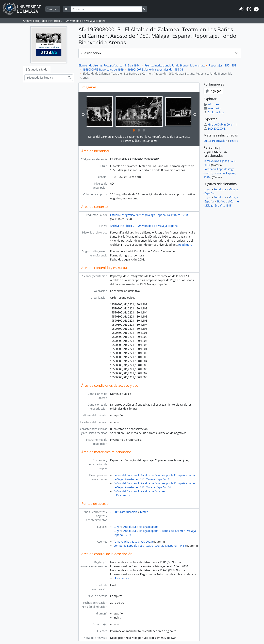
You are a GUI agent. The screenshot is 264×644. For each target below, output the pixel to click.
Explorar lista (214, 112)
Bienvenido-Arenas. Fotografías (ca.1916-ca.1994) (109, 65)
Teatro (144, 512)
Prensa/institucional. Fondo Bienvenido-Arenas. (175, 65)
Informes (211, 104)
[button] (241, 9)
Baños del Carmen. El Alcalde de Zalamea (139, 491)
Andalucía (130, 527)
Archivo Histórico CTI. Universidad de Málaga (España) (144, 226)
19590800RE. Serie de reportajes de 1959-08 (155, 70)
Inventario (212, 108)
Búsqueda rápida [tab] (37, 70)
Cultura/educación (125, 512)
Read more (185, 245)
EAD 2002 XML (214, 129)
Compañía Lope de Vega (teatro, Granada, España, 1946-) (150, 546)
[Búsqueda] (106, 9)
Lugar (117, 527)
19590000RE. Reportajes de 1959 (103, 70)
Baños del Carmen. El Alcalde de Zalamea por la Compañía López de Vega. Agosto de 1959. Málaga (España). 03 (139, 139)
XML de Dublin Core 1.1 (220, 125)
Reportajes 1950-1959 (222, 65)
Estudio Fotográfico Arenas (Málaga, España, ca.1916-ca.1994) (149, 215)
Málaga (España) (149, 527)
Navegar (52, 9)
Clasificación (91, 53)
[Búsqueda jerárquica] (45, 78)
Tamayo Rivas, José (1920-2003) (133, 542)
